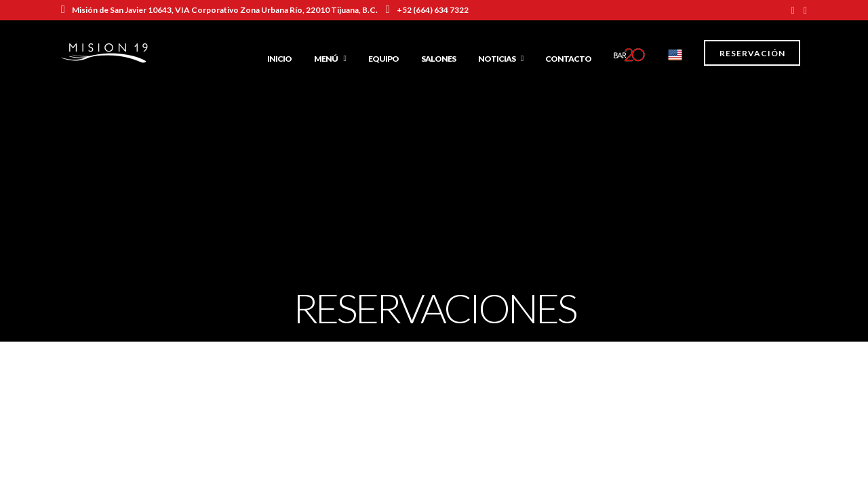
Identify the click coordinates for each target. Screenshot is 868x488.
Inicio (279, 59)
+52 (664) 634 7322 (427, 10)
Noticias (497, 59)
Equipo (383, 59)
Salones (438, 59)
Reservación (752, 53)
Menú (326, 59)
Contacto (568, 59)
